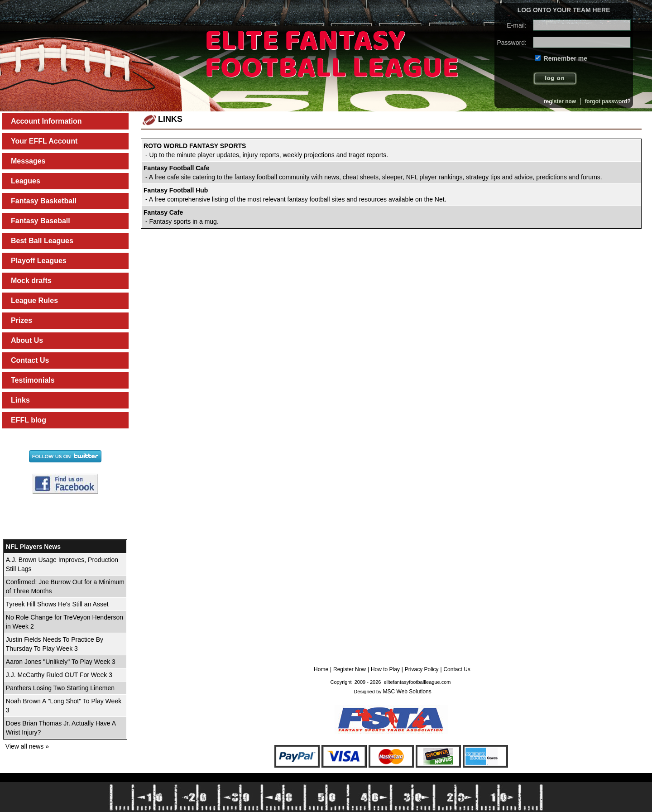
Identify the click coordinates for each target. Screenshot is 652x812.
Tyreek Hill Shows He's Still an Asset (57, 604)
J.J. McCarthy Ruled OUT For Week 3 (59, 675)
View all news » (27, 746)
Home (321, 669)
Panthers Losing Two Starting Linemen (60, 688)
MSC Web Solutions (407, 692)
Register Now (350, 669)
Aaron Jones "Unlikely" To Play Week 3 (61, 662)
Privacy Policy (422, 669)
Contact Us (457, 669)
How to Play (385, 669)
